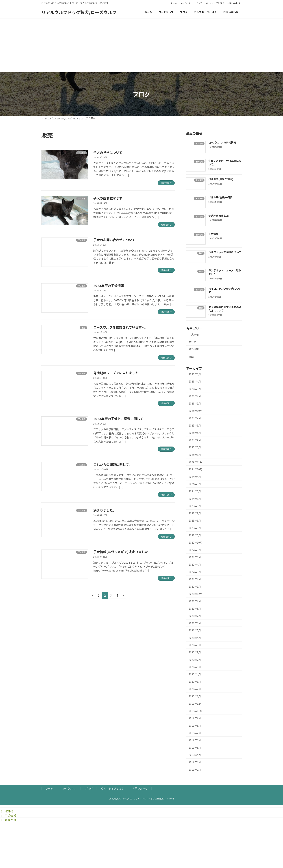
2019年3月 (195, 762)
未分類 (192, 342)
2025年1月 (195, 455)
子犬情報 (214, 234)
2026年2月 (195, 396)
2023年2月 (195, 535)
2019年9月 (195, 718)
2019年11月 (195, 711)
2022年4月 (195, 564)
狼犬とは (8, 820)
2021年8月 (195, 608)
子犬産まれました (219, 216)
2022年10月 (195, 542)
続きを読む (166, 183)
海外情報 (194, 349)
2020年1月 (195, 696)
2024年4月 (195, 477)
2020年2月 (195, 689)
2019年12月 (195, 704)
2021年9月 (195, 601)
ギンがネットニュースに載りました (225, 272)
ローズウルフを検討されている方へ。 (121, 327)
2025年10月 (195, 411)
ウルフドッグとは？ (215, 3)
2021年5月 (195, 630)
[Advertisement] (141, 45)
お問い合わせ (234, 3)
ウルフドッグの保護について (225, 252)
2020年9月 (195, 652)
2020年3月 (195, 682)
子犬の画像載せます (108, 198)
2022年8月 (195, 550)
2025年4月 (195, 440)
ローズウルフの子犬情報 (222, 142)
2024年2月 (195, 491)
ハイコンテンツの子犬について (225, 290)
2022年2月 (195, 579)
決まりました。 (105, 510)
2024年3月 (195, 484)
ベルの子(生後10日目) (221, 197)
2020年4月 (195, 674)
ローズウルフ (186, 3)
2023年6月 (195, 520)
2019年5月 (195, 748)
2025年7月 (195, 418)
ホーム (174, 3)
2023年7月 (195, 513)
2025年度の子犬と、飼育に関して (118, 419)
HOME (6, 811)
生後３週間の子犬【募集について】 (225, 162)
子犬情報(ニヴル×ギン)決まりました (121, 552)
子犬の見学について (108, 152)
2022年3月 (195, 572)
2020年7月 (195, 660)
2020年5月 (195, 667)
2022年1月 (195, 586)
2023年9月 (195, 506)
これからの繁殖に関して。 (113, 464)
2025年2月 (195, 447)
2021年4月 (195, 638)
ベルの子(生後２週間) (221, 179)
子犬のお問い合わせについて (114, 240)
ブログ (199, 3)
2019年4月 (195, 755)
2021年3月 (195, 645)
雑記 (191, 357)
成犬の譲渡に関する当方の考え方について (225, 309)
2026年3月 (195, 389)
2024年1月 (195, 499)
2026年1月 (195, 403)
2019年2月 (195, 770)
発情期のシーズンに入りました (116, 373)
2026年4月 (195, 381)
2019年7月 (195, 733)
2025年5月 (195, 433)
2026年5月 (195, 374)
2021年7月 (195, 616)
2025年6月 (195, 425)
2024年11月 (195, 462)
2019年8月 (195, 726)
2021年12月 (195, 594)
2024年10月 (195, 469)
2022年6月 (195, 557)
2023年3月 (195, 528)
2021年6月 (195, 623)
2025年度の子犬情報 (109, 285)
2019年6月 (195, 740)
